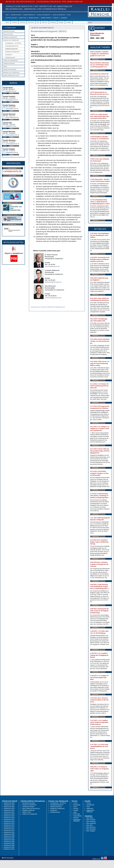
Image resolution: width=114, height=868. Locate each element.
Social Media (77, 816)
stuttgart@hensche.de (12, 152)
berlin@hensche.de (11, 91)
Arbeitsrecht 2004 (9, 844)
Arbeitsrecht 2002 (9, 847)
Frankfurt (15, 22)
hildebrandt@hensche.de (53, 282)
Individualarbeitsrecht (12, 46)
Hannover (31, 22)
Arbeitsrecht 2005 (9, 842)
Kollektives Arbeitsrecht (12, 52)
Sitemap (76, 818)
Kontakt (76, 810)
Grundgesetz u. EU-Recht (13, 43)
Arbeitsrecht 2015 (9, 823)
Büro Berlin (90, 818)
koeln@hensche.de (11, 126)
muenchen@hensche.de (12, 135)
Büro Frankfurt (91, 820)
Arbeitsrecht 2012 (9, 829)
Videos (5, 66)
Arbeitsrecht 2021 (9, 812)
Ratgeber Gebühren (46, 18)
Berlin (7, 22)
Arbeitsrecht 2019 (9, 816)
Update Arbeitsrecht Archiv (11, 75)
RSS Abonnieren (8, 858)
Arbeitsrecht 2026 (9, 803)
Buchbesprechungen (29, 803)
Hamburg (23, 22)
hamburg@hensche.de (12, 109)
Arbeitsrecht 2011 (9, 831)
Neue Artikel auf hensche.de (31, 809)
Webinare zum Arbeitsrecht (11, 72)
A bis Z (76, 803)
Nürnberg (53, 22)
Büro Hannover (91, 823)
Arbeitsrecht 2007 (9, 838)
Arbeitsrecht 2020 (9, 814)
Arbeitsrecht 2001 (9, 849)
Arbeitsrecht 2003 (9, 845)
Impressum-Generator (11, 18)
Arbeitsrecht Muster (34, 18)
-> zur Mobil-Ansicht (9, 28)
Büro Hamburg (91, 822)
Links (75, 812)
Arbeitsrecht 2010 (9, 832)
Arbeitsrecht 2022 (9, 810)
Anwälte (69, 22)
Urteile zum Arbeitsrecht (59, 15)
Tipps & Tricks (23, 18)
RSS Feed (77, 814)
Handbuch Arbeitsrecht (29, 15)
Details (12, 93)
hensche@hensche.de (52, 266)
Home (7, 15)
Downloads (77, 805)
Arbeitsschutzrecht (11, 49)
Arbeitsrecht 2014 (9, 825)
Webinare (56, 18)
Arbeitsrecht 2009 (9, 834)
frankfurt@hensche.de (12, 100)
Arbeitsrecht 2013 (9, 827)
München (45, 22)
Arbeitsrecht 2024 (9, 807)
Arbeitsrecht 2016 (9, 821)
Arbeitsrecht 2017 (9, 820)
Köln (38, 22)
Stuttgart (61, 22)
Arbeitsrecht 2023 (9, 809)
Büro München (91, 827)
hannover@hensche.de (12, 117)
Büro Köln (90, 825)
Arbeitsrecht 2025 (9, 805)
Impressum (90, 809)
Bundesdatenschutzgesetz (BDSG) (49, 31)
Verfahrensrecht (10, 58)
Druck (75, 807)
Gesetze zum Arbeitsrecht (44, 15)
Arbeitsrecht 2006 (9, 840)
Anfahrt (5, 93)
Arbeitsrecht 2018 (9, 818)
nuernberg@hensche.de (12, 144)
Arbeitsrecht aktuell (16, 15)
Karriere (76, 809)
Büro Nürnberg (91, 829)
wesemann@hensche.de (53, 298)
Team (88, 807)
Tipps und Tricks (8, 34)
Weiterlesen (95, 59)
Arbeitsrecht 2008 (9, 836)
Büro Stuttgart (91, 831)
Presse (69, 15)
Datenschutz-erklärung (91, 811)
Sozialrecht (9, 55)
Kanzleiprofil (64, 18)
